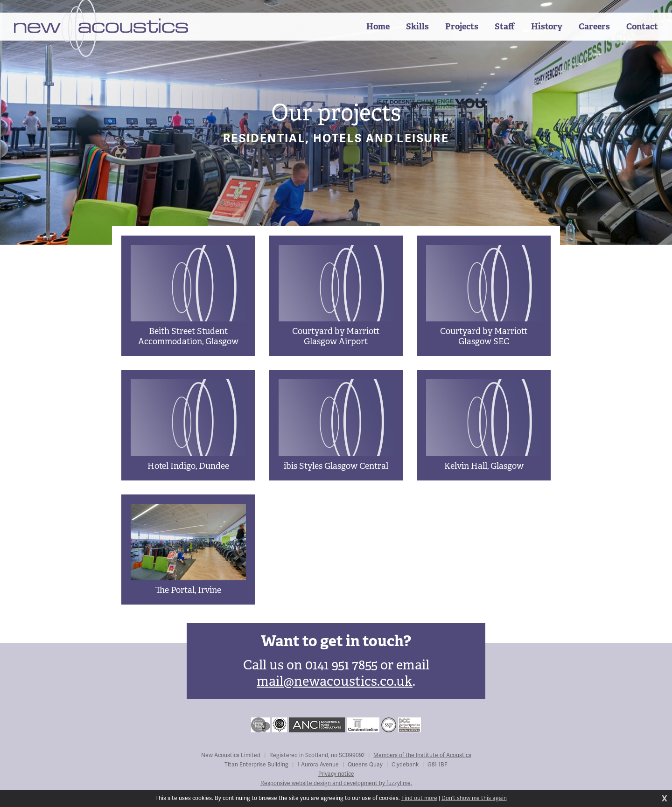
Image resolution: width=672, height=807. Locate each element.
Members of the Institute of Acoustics (422, 755)
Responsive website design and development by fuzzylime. (336, 783)
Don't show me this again (474, 798)
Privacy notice (336, 774)
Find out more (419, 798)
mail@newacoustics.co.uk (335, 681)
